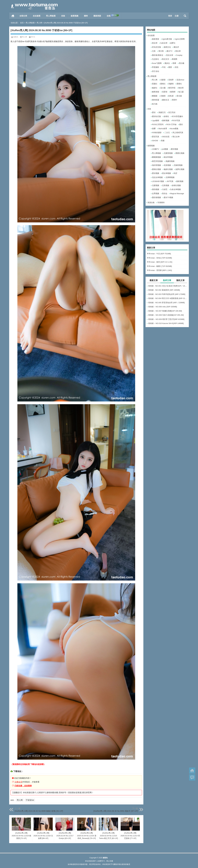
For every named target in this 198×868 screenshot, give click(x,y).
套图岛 (16, 37)
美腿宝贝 (162, 112)
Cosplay (179, 55)
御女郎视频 (168, 157)
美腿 (163, 141)
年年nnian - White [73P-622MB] (159, 258)
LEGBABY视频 (158, 181)
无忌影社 (156, 59)
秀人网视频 (156, 153)
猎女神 (178, 51)
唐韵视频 (156, 189)
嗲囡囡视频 (156, 157)
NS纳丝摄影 (157, 133)
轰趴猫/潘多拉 (158, 55)
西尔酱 (182, 63)
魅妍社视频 (168, 169)
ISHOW (155, 141)
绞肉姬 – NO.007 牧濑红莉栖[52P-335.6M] (165, 311)
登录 (170, 16)
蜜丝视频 (174, 149)
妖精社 (166, 116)
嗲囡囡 (155, 96)
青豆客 (161, 51)
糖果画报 (156, 92)
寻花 (164, 67)
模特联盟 (156, 100)
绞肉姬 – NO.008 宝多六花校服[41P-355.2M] (166, 315)
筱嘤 (154, 129)
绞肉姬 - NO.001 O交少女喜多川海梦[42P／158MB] (168, 286)
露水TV (169, 51)
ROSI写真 (176, 120)
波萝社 (173, 43)
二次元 (167, 133)
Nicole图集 (174, 129)
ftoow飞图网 (157, 63)
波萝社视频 (180, 169)
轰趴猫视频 (156, 197)
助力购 (155, 104)
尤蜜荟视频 (168, 153)
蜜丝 (181, 124)
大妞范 (165, 189)
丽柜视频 (166, 120)
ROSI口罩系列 (158, 124)
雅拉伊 (176, 47)
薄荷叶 (175, 100)
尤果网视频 (170, 177)
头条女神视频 (175, 189)
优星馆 (165, 92)
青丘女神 (176, 137)
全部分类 (23, 16)
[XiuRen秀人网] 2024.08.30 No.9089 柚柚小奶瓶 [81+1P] (39, 811)
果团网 (175, 59)
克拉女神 (170, 55)
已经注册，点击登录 (23, 786)
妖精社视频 (176, 185)
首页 (13, 16)
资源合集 (151, 203)
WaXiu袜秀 (163, 129)
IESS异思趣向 (177, 116)
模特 (86, 16)
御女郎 (181, 88)
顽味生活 (166, 100)
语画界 (171, 80)
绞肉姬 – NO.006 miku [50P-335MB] (163, 307)
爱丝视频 (156, 173)
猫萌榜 (173, 92)
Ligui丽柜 (156, 120)
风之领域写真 (178, 133)
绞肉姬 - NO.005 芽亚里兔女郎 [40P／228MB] (166, 303)
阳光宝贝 (166, 59)
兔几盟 (181, 92)
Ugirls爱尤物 (167, 39)
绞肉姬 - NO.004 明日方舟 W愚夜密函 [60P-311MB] (168, 298)
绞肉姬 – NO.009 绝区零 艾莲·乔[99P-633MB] (166, 319)
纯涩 (175, 173)
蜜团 (170, 67)
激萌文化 (167, 47)
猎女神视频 (166, 173)
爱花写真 (156, 137)
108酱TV (155, 149)
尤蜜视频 (156, 185)
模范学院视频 (157, 161)
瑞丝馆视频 (156, 165)
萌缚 (174, 63)
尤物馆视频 (178, 165)
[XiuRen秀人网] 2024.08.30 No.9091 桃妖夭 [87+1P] (116, 811)
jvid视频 (165, 149)
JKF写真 (170, 181)
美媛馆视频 (170, 161)
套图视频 (74, 16)
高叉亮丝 (172, 112)
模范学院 (172, 88)
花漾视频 (167, 165)
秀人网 (39, 23)
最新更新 (97, 16)
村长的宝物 (156, 47)
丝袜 (63, 16)
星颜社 (155, 84)
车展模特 (161, 203)
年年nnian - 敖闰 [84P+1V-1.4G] (160, 262)
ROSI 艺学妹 (171, 124)
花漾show (180, 80)
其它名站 (156, 71)
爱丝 (154, 112)
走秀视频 (156, 193)
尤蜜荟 (163, 80)
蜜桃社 (163, 84)
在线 (113, 16)
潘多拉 (167, 63)
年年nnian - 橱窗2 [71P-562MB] (159, 266)
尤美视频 (166, 185)
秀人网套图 (51, 16)
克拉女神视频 (157, 177)
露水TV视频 (168, 197)
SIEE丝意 (166, 137)
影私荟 (171, 96)
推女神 (155, 43)
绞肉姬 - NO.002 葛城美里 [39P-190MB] (164, 290)
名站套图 (37, 16)
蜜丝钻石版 (156, 116)
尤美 (154, 51)
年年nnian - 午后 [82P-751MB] (159, 254)
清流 (177, 67)
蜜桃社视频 (156, 169)
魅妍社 (155, 88)
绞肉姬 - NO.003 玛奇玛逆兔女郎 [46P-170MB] (167, 294)
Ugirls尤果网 (180, 39)
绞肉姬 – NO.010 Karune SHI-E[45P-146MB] (166, 323)
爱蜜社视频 (180, 153)
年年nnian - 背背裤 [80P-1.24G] (159, 270)
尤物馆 (163, 96)
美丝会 (165, 193)
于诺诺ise (30, 800)
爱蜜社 (179, 84)
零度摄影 (156, 67)
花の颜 (163, 88)
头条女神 (164, 43)
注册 (177, 16)
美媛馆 (171, 84)
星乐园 (179, 96)
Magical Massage (177, 193)
